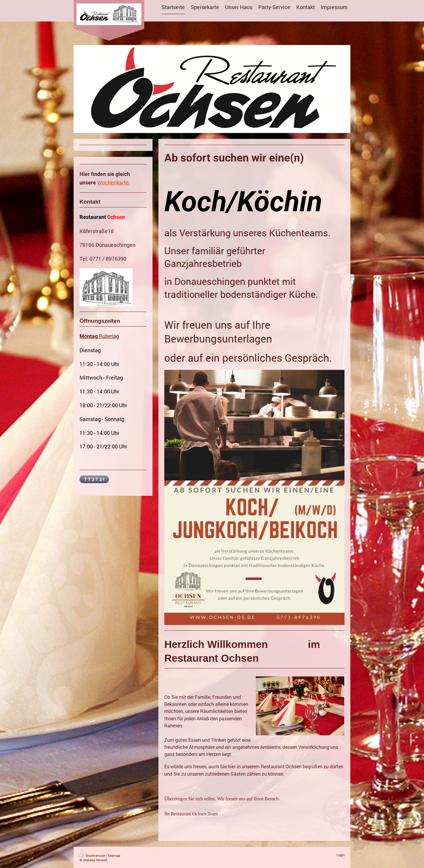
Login (341, 855)
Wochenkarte (113, 182)
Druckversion (93, 855)
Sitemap (114, 855)
